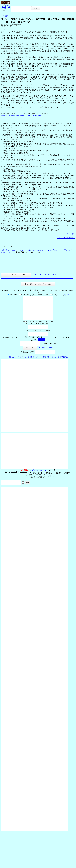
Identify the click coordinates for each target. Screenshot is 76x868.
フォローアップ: (7, 246)
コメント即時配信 (31, 362)
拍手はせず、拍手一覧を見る (45, 275)
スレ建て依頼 (45, 362)
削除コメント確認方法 (60, 362)
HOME (7, 5)
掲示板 (4, 7)
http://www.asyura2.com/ (38, 475)
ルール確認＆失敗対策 (45, 352)
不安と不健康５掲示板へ (66, 238)
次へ (68, 234)
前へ (74, 234)
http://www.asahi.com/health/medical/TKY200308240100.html (21, 116)
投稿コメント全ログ (16, 362)
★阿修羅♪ (5, 16)
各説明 (66, 295)
